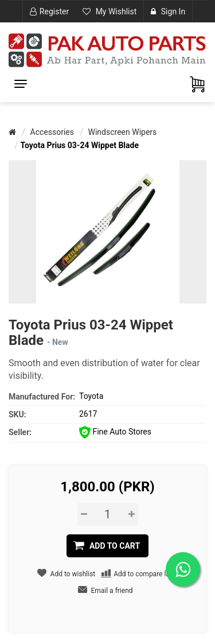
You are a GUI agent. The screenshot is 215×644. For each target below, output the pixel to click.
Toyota (91, 396)
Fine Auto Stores (115, 432)
